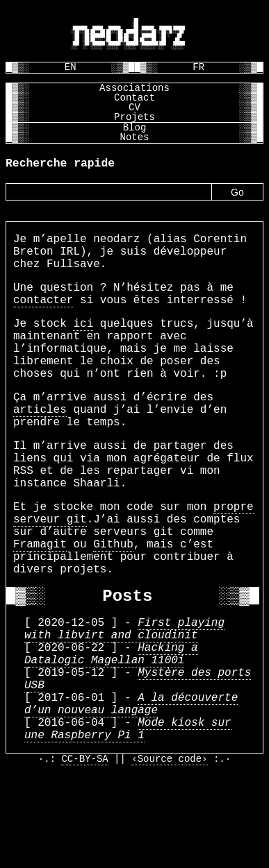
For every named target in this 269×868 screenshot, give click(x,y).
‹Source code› (169, 856)
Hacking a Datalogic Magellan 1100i (111, 731)
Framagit (40, 602)
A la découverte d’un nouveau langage (131, 792)
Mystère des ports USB (138, 761)
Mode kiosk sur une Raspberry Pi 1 (128, 822)
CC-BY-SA (84, 856)
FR (198, 67)
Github (113, 602)
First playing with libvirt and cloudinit (124, 700)
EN (71, 67)
